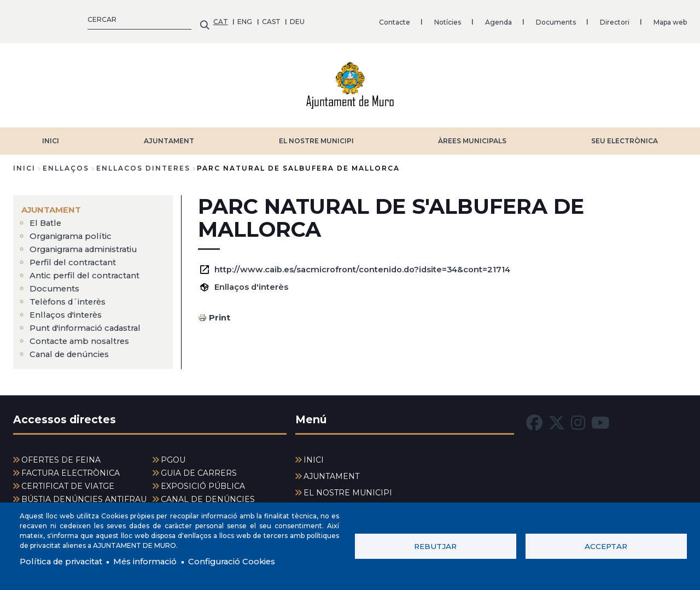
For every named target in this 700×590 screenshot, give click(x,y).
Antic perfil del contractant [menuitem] (88, 270)
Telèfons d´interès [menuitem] (71, 296)
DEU (98, 19)
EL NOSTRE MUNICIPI (316, 135)
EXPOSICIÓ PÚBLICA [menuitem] (203, 481)
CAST (71, 19)
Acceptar (606, 545)
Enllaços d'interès (254, 281)
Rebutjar (435, 545)
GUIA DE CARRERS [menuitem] (199, 468)
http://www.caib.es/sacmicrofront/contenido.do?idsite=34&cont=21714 (375, 264)
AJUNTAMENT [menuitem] (53, 204)
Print (220, 312)
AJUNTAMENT (169, 135)
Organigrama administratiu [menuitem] (90, 244)
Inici (24, 163)
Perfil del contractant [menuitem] (76, 257)
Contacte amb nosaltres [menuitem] (84, 335)
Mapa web (470, 19)
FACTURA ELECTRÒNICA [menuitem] (71, 468)
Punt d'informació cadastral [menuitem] (91, 322)
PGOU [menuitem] (173, 454)
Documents (356, 19)
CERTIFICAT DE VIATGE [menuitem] (68, 481)
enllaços (66, 163)
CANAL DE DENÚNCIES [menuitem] (208, 494)
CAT (21, 19)
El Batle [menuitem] (46, 217)
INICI (51, 135)
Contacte (194, 19)
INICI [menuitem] (314, 454)
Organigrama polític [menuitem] (74, 230)
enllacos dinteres (143, 163)
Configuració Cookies (250, 561)
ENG (45, 19)
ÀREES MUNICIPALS (472, 135)
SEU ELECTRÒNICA (625, 135)
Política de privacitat (65, 561)
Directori (415, 19)
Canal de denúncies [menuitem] (73, 349)
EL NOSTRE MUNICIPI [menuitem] (348, 487)
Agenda (298, 19)
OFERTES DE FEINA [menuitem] (61, 454)
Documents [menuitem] (56, 283)
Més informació (157, 561)
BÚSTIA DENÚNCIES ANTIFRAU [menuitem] (84, 494)
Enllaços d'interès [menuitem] (69, 309)
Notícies (247, 19)
